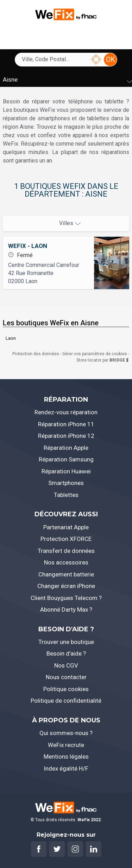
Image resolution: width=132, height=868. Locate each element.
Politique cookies (66, 689)
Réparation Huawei (66, 471)
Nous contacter (66, 677)
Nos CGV (66, 665)
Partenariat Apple (66, 527)
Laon (11, 338)
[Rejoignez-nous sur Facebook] (39, 849)
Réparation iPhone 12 (66, 436)
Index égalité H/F (66, 768)
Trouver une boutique (66, 642)
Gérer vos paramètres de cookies (95, 354)
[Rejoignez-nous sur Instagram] (75, 849)
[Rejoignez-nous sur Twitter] (57, 849)
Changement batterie (66, 574)
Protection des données (36, 354)
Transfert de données (66, 551)
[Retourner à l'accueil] (66, 13)
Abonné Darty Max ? (66, 609)
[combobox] (55, 59)
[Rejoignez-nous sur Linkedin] (94, 849)
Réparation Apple (66, 448)
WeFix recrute (66, 745)
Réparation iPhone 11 (66, 424)
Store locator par (103, 360)
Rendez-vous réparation (66, 412)
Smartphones (66, 483)
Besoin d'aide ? (66, 653)
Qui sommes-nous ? (66, 733)
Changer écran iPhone (66, 586)
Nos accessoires (66, 562)
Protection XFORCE (66, 539)
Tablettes (66, 495)
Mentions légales (66, 757)
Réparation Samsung (66, 459)
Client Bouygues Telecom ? (66, 598)
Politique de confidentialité (66, 701)
